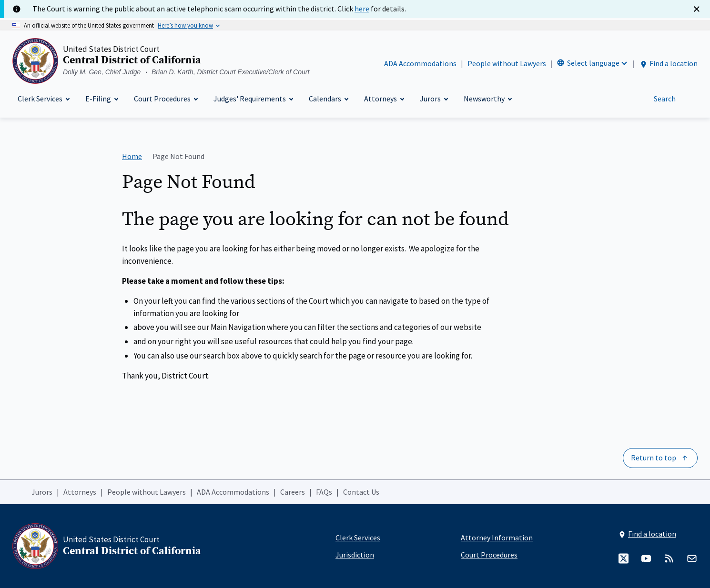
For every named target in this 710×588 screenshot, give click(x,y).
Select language (593, 63)
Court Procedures (489, 555)
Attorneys (80, 492)
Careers (293, 492)
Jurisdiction (355, 555)
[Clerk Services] (43, 99)
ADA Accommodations (420, 63)
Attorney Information (497, 538)
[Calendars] (328, 99)
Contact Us (361, 492)
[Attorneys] (384, 99)
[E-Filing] (101, 99)
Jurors (42, 492)
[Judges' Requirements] (253, 99)
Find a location (668, 64)
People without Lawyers (507, 63)
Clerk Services (358, 538)
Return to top (654, 458)
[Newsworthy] (487, 99)
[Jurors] (434, 99)
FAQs (324, 492)
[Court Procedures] (166, 99)
